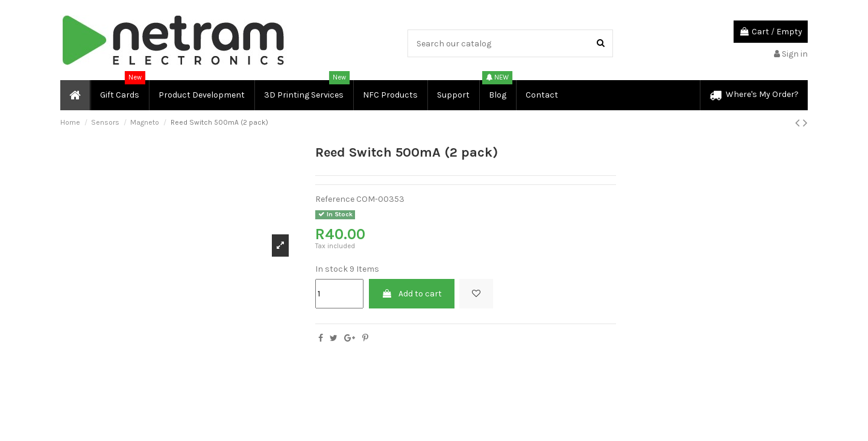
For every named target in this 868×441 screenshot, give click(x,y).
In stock (332, 269)
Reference (335, 199)
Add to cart (412, 294)
